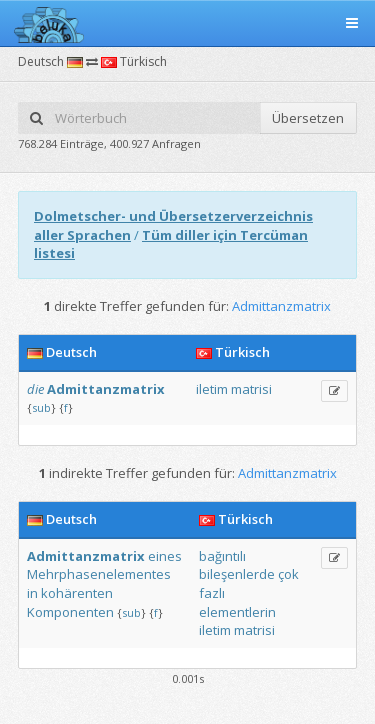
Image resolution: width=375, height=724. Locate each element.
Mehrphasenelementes (99, 574)
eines (165, 556)
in (32, 593)
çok (288, 574)
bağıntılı (222, 556)
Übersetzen (308, 118)
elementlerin (237, 612)
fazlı (212, 593)
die (35, 389)
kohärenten (77, 593)
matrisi (251, 389)
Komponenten (70, 612)
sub (41, 407)
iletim (212, 389)
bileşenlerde (237, 574)
